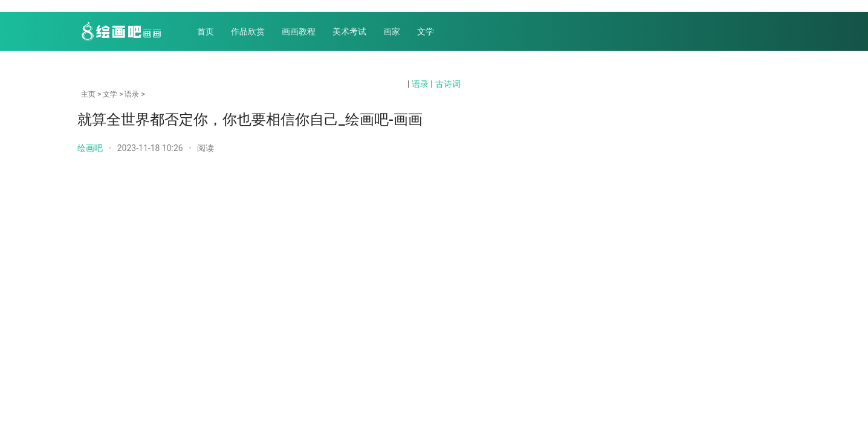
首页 (206, 31)
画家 (392, 31)
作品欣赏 (248, 31)
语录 (420, 84)
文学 (426, 31)
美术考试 (349, 31)
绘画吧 (90, 148)
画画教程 (299, 31)
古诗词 (448, 84)
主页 (88, 94)
